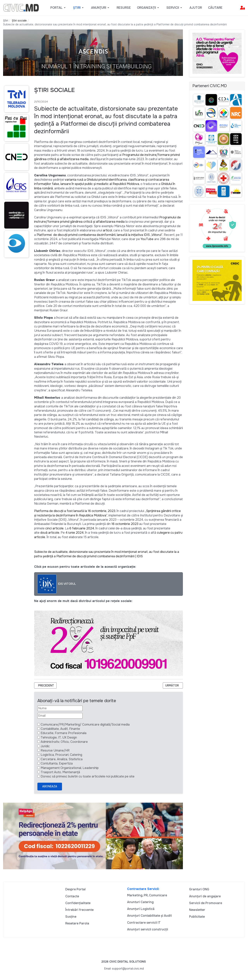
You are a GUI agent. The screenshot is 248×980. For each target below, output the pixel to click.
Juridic (45, 746)
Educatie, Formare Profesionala (64, 733)
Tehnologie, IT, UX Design (59, 737)
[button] (59, 8)
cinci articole (54, 528)
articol (107, 230)
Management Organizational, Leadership (70, 768)
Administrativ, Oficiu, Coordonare (64, 742)
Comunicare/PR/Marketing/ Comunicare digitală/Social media (85, 724)
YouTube (147, 239)
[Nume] (60, 708)
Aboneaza (50, 786)
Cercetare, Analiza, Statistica (62, 759)
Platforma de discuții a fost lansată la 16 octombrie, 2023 (75, 511)
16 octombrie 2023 (125, 524)
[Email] (60, 716)
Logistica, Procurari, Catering (61, 755)
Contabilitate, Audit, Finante (60, 729)
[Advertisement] (15, 336)
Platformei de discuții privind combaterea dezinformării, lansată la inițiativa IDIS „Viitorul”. (100, 235)
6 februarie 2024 (82, 528)
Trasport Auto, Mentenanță (60, 772)
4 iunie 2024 (75, 533)
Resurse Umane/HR (55, 750)
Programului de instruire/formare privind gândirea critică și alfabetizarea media (107, 219)
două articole (50, 533)
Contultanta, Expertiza (57, 763)
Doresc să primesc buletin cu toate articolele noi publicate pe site (88, 776)
